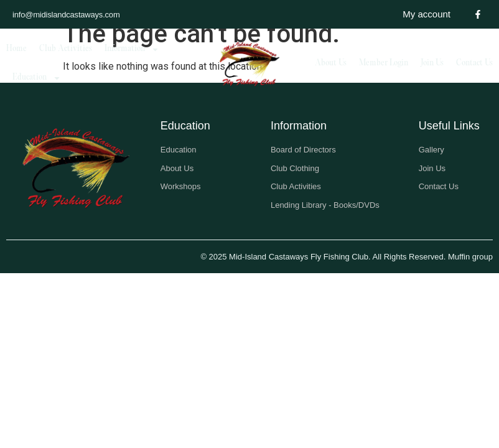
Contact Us (474, 63)
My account (427, 14)
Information (132, 49)
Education (37, 78)
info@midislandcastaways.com (66, 15)
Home (16, 49)
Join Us (432, 63)
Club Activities (66, 49)
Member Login (384, 63)
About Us (331, 63)
